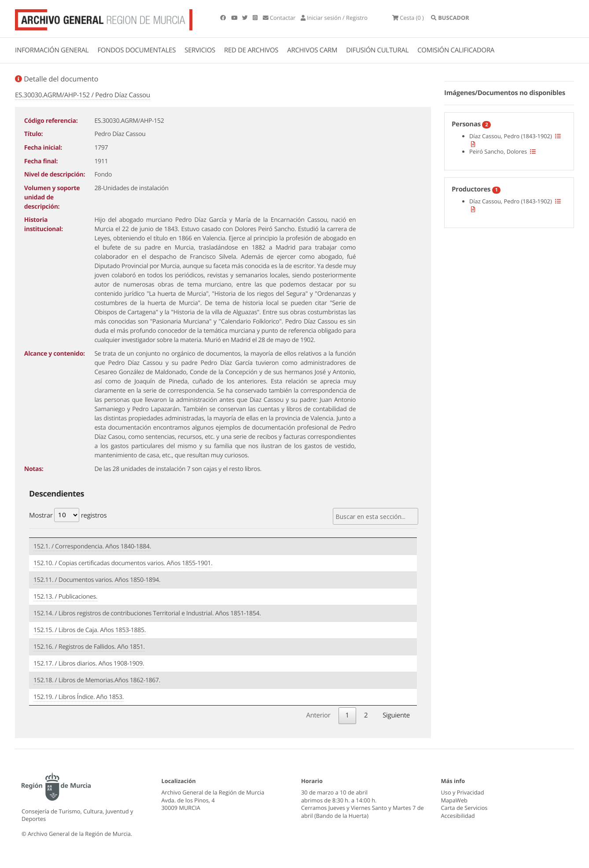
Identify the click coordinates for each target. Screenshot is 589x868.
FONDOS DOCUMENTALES (136, 50)
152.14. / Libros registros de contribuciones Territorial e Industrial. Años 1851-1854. (147, 613)
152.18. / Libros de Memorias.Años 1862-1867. (97, 680)
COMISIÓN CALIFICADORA (456, 50)
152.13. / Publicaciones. (65, 597)
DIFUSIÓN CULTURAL (377, 50)
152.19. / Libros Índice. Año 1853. (79, 697)
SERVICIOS (200, 50)
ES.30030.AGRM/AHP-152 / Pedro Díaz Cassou (83, 95)
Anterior (318, 715)
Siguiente (396, 715)
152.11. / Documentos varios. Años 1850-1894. (97, 580)
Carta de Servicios (464, 808)
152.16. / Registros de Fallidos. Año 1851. (89, 647)
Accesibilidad (458, 816)
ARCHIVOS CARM (312, 50)
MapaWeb (454, 800)
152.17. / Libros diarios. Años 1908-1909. (89, 664)
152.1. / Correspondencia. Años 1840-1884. (92, 546)
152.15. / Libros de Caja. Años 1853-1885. (90, 630)
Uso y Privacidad (463, 792)
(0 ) (408, 18)
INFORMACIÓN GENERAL (52, 50)
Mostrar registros (68, 515)
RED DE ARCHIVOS (251, 50)
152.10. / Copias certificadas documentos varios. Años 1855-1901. (123, 563)
